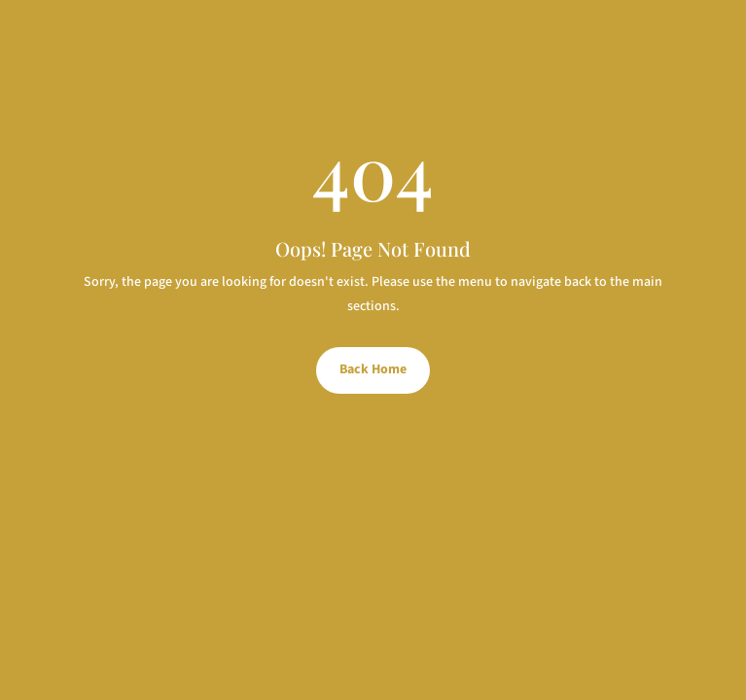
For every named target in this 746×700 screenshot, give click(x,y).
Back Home (373, 369)
